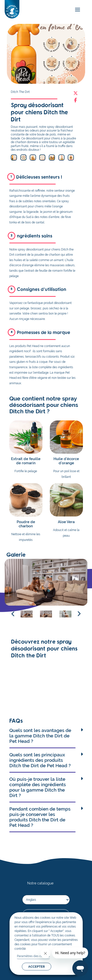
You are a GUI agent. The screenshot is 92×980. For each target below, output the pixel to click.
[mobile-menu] (76, 10)
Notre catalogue (40, 883)
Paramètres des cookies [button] (33, 956)
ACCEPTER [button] (37, 967)
